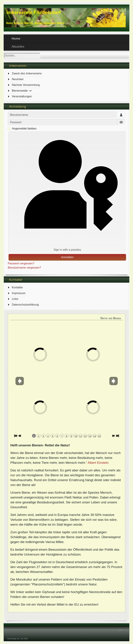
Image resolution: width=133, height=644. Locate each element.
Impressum (19, 293)
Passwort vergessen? (21, 263)
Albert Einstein (98, 463)
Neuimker (18, 79)
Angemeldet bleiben (24, 129)
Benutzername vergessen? (24, 268)
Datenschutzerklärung (25, 305)
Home (16, 39)
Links (15, 299)
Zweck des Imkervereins (27, 73)
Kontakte (17, 287)
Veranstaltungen (22, 96)
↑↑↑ (121, 631)
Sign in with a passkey (67, 192)
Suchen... (4, 53)
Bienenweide (20, 91)
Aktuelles (18, 47)
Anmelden (67, 257)
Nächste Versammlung (26, 85)
